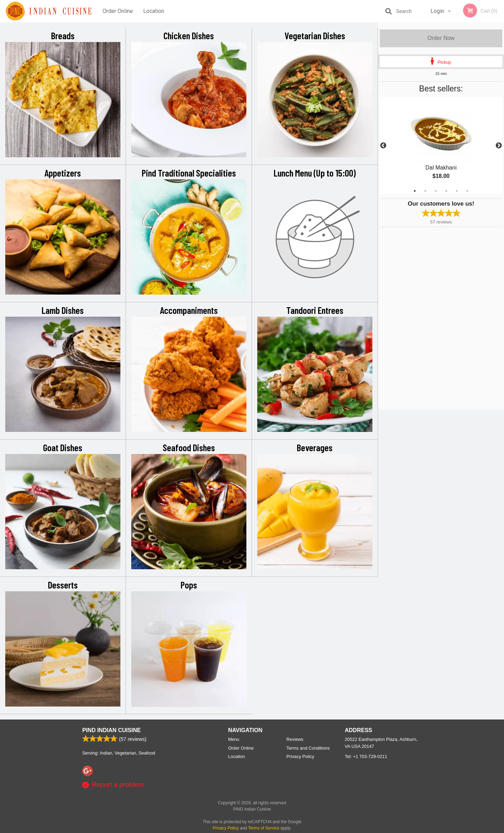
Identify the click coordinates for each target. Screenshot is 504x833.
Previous (383, 146)
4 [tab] (446, 191)
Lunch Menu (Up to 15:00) (315, 173)
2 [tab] (425, 191)
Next (499, 146)
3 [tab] (436, 191)
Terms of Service (264, 828)
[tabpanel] (441, 146)
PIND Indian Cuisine (111, 730)
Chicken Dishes (189, 35)
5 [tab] (457, 191)
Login (437, 11)
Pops (189, 585)
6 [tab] (467, 191)
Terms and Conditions (308, 748)
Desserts (63, 585)
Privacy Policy (300, 756)
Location (154, 11)
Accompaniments (189, 310)
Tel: (366, 756)
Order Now (441, 38)
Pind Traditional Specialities (189, 173)
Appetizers (63, 173)
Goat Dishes (63, 447)
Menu (234, 739)
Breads (63, 35)
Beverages (315, 447)
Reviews (295, 739)
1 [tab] (415, 191)
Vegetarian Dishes (315, 35)
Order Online (118, 11)
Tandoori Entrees (315, 310)
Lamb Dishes (63, 310)
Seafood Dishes (189, 447)
